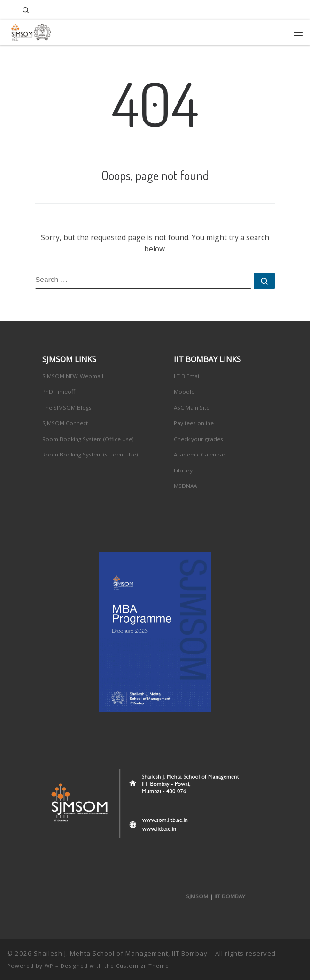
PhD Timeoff (59, 391)
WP (49, 966)
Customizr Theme (143, 966)
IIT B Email (187, 376)
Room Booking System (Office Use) (88, 439)
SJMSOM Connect (65, 423)
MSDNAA (185, 486)
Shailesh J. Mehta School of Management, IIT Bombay (121, 953)
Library (183, 470)
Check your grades (198, 439)
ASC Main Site (192, 407)
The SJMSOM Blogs (67, 407)
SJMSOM (197, 896)
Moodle (184, 391)
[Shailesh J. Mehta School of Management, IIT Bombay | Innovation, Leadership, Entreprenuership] (29, 31)
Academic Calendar (200, 454)
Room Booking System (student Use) (90, 454)
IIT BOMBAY (230, 896)
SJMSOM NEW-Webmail (73, 376)
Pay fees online (194, 423)
